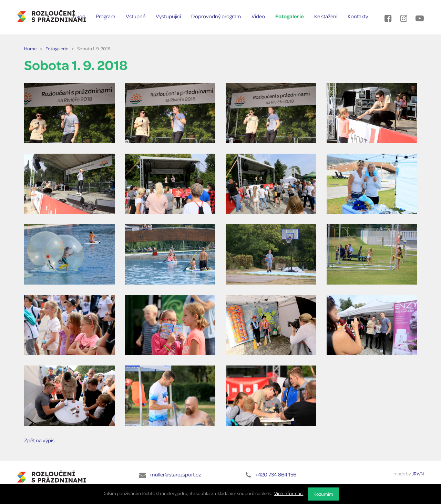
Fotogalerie (57, 48)
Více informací (289, 493)
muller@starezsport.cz (176, 474)
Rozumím (323, 494)
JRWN (418, 474)
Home (30, 48)
